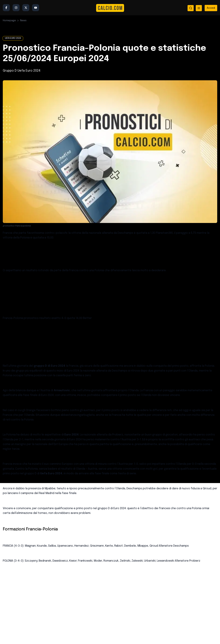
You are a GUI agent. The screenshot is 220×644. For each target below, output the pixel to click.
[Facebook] (6, 8)
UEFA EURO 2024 (13, 38)
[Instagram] (16, 8)
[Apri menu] (199, 8)
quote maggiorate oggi (53, 285)
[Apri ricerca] (191, 8)
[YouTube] (36, 8)
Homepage (9, 21)
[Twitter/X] (26, 8)
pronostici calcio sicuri (57, 333)
